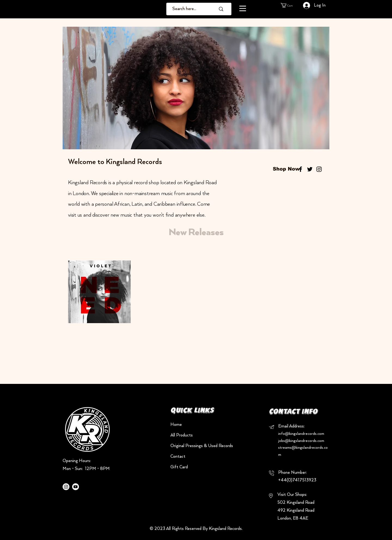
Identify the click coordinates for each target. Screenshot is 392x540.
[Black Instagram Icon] (319, 169)
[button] (243, 8)
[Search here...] (190, 9)
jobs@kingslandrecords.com (301, 441)
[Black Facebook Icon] (301, 169)
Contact (178, 456)
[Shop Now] (286, 169)
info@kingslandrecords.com (301, 434)
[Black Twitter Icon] (310, 169)
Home (176, 425)
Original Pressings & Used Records (190, 446)
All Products (182, 435)
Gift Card (179, 467)
